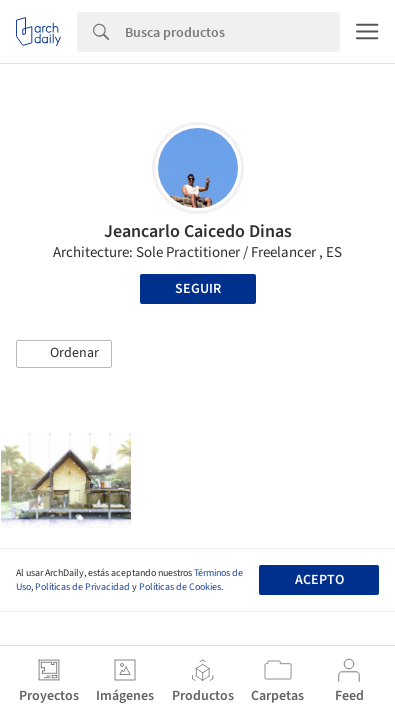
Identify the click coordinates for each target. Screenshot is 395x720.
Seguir (198, 289)
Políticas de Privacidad (82, 587)
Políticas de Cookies (180, 587)
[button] (64, 354)
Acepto (319, 580)
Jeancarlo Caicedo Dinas (198, 231)
